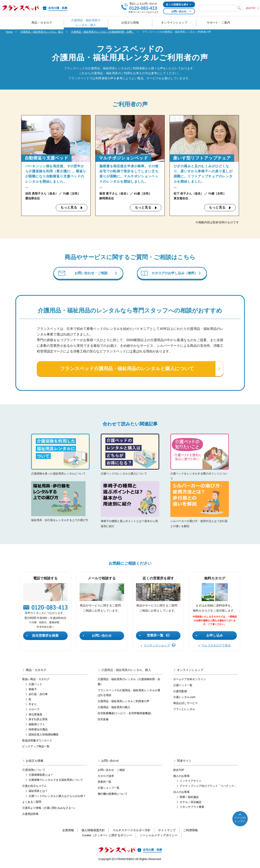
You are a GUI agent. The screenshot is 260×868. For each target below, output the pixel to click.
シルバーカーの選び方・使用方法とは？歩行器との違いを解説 (200, 505)
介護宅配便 (180, 692)
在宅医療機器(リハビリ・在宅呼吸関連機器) (124, 714)
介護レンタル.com (184, 698)
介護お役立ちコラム (34, 787)
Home (9, 32)
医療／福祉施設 (189, 798)
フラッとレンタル (184, 710)
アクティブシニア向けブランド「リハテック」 (208, 787)
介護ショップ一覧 (109, 789)
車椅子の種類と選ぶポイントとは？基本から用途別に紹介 (130, 505)
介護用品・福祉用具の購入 (114, 708)
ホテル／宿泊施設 (191, 803)
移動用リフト (37, 725)
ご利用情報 (191, 831)
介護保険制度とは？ (41, 776)
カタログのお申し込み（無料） (175, 274)
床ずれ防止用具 (38, 720)
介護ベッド (35, 685)
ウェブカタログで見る (216, 646)
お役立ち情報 (35, 761)
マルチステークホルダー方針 (132, 831)
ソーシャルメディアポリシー (159, 836)
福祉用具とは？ (38, 791)
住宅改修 (103, 720)
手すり (33, 705)
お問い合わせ (102, 636)
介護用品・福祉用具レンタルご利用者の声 (123, 702)
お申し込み (215, 636)
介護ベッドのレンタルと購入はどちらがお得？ (57, 797)
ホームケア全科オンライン (190, 680)
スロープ (34, 710)
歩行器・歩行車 (38, 695)
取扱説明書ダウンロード (37, 741)
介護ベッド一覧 (183, 686)
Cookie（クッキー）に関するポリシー (107, 836)
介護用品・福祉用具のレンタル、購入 (42, 32)
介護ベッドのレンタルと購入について (130, 455)
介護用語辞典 (30, 815)
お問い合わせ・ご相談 (91, 274)
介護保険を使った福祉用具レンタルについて (60, 455)
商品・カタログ (36, 671)
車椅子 (33, 690)
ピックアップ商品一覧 (36, 747)
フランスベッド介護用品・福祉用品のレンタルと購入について (127, 370)
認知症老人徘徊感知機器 (44, 735)
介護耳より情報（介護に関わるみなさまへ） (49, 809)
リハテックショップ (160, 646)
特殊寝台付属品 (38, 730)
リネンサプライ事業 (192, 808)
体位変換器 (35, 715)
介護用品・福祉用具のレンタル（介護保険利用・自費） (103, 32)
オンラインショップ (190, 671)
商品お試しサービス (186, 704)
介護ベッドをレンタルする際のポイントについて (200, 458)
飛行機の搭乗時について (113, 795)
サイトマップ (167, 831)
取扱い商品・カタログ (36, 680)
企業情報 (67, 831)
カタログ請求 (106, 776)
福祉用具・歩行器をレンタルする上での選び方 (60, 504)
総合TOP (251, 8)
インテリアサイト (191, 782)
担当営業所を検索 (45, 636)
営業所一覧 (158, 636)
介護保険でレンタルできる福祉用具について (56, 781)
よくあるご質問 (32, 803)
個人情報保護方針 (93, 831)
